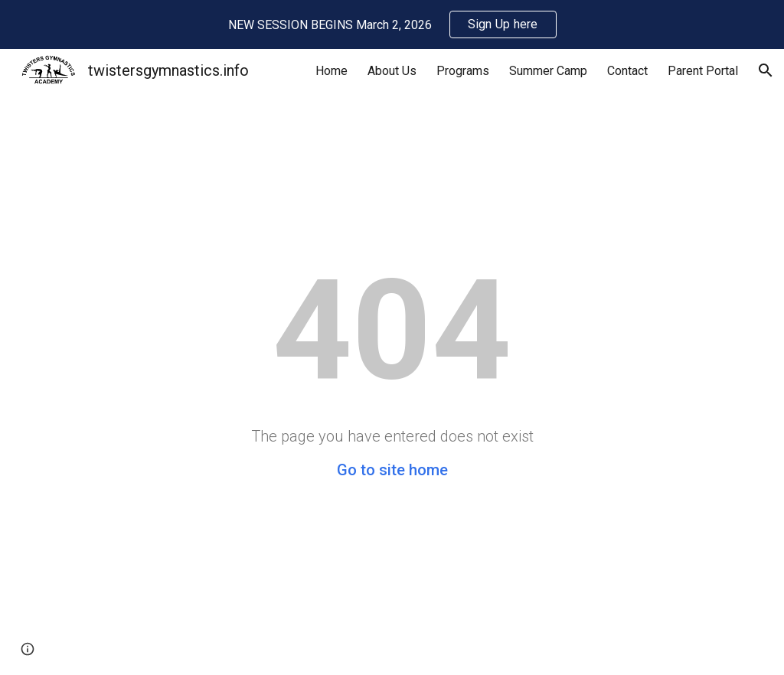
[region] (392, 24)
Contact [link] (627, 71)
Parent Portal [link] (703, 71)
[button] (766, 70)
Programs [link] (463, 71)
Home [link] (332, 71)
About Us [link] (392, 71)
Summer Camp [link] (548, 71)
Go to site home (392, 470)
